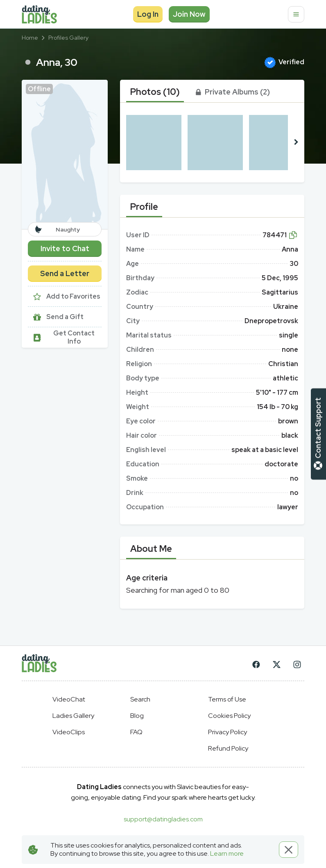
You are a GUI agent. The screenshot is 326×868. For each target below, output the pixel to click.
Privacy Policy (228, 732)
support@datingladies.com (163, 819)
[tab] (155, 92)
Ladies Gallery (73, 716)
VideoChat (69, 699)
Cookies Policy (229, 716)
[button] (65, 154)
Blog (137, 716)
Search (140, 699)
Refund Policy (228, 748)
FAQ (136, 732)
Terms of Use (227, 699)
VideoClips (69, 732)
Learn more (227, 853)
